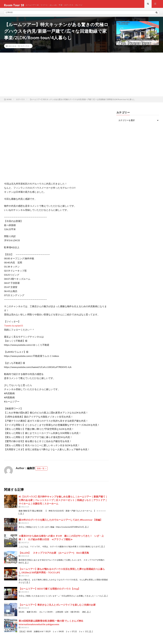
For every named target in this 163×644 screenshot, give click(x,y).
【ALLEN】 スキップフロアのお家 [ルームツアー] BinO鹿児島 (54, 555)
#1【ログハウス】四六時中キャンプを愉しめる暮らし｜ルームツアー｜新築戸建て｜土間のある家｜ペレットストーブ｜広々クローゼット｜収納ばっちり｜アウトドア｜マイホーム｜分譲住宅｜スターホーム (63, 502)
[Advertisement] (81, 77)
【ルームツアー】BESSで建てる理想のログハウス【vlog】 (49, 591)
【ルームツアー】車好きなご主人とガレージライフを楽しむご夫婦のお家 (57, 607)
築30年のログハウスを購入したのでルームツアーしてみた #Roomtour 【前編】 (61, 522)
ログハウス (25, 48)
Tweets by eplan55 (14, 328)
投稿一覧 (41, 471)
